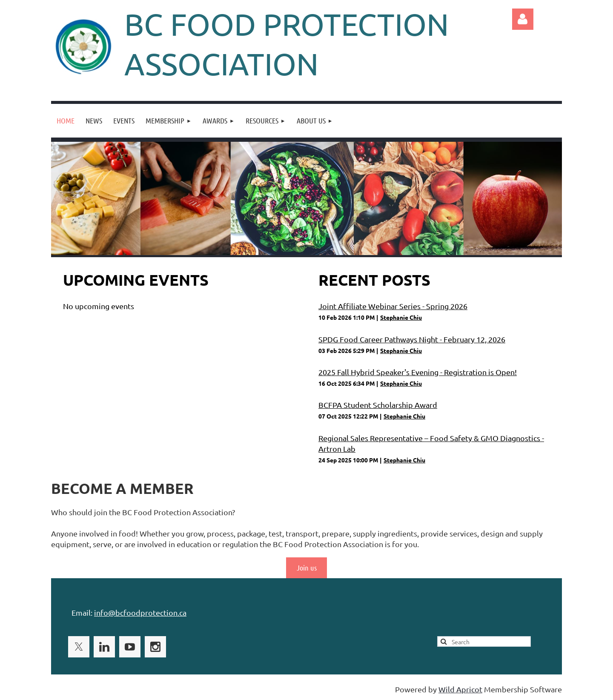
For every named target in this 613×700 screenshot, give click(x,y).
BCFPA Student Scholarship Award (378, 405)
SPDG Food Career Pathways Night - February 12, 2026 (412, 339)
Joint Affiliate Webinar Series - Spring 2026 (393, 306)
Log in (523, 19)
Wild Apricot (460, 689)
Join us (307, 568)
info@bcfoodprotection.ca (140, 612)
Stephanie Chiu (401, 317)
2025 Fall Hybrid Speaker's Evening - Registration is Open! (418, 372)
